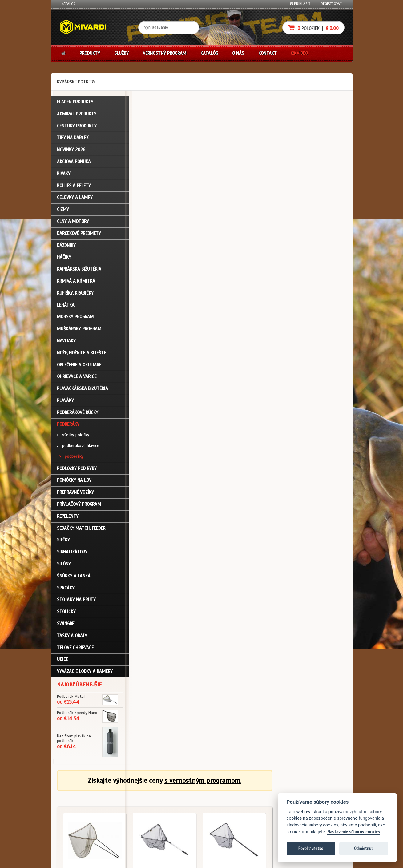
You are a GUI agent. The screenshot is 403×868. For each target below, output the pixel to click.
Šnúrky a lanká (74, 577)
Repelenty (68, 517)
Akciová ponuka (74, 163)
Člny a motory (73, 223)
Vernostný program (165, 53)
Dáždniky (66, 247)
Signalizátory (72, 553)
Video (299, 53)
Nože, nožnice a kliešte (81, 354)
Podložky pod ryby (77, 470)
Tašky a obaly (72, 637)
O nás (238, 53)
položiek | (313, 28)
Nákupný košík (74, 808)
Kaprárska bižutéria (79, 271)
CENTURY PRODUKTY (77, 127)
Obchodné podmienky (129, 791)
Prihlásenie (71, 791)
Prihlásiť (300, 4)
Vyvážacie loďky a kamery (85, 673)
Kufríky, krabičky (75, 294)
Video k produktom (77, 833)
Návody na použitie (78, 824)
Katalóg (69, 4)
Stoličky (66, 613)
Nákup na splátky (224, 800)
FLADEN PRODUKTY (75, 103)
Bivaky (64, 175)
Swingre (66, 625)
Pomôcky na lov (74, 482)
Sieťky (63, 541)
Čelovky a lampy (75, 199)
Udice (62, 661)
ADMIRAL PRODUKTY (77, 115)
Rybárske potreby (76, 82)
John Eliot (117, 860)
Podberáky (68, 426)
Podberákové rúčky (78, 414)
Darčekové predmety (79, 235)
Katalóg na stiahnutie (178, 791)
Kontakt (268, 53)
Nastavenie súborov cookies (354, 832)
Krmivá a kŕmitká (76, 282)
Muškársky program (79, 330)
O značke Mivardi (174, 808)
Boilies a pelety (74, 187)
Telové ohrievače (75, 649)
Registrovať (331, 4)
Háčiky (64, 259)
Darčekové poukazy (226, 791)
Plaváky (65, 402)
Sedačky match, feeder (81, 529)
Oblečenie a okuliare (79, 366)
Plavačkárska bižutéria (83, 390)
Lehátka (66, 306)
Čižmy (63, 211)
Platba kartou (221, 808)
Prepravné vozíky (75, 494)
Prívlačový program (79, 505)
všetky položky (73, 436)
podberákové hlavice (78, 447)
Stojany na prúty (76, 601)
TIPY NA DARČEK (73, 139)
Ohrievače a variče (77, 378)
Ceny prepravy (73, 841)
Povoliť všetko (311, 848)
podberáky (71, 458)
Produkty (90, 53)
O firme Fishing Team (177, 800)
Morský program (75, 318)
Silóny (64, 565)
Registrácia (71, 800)
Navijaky (66, 342)
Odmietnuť (364, 848)
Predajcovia (170, 816)
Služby (121, 53)
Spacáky (66, 589)
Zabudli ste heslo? (77, 816)
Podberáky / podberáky (159, 209)
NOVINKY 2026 (71, 151)
